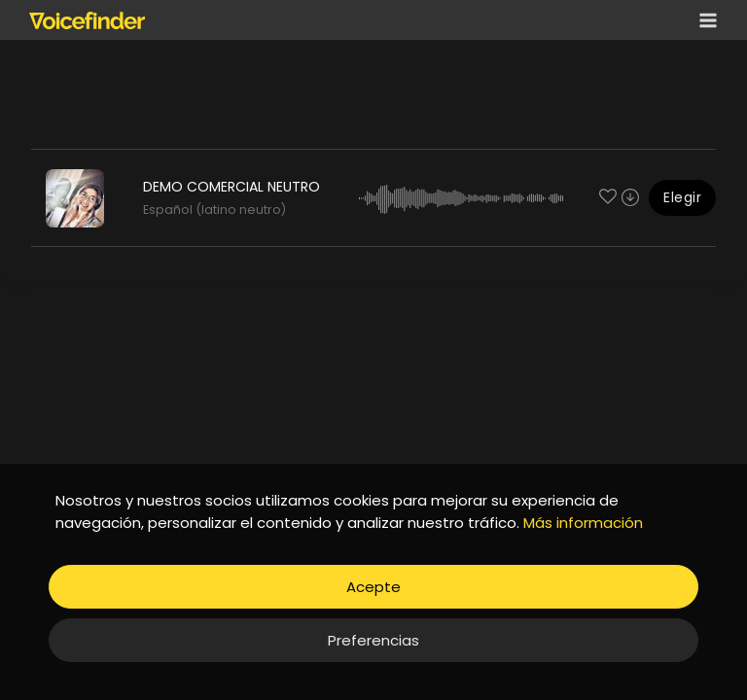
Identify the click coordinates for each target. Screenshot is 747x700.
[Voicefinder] (87, 20)
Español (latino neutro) (214, 210)
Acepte (373, 587)
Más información (583, 523)
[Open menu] (704, 20)
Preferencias (373, 640)
